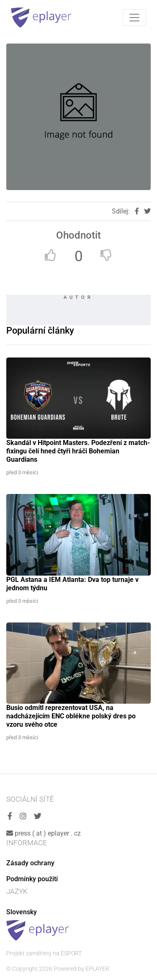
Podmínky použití (32, 879)
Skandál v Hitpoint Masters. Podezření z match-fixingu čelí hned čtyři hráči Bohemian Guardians (78, 451)
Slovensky (22, 912)
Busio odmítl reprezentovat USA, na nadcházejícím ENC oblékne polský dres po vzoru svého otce (71, 716)
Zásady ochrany (30, 863)
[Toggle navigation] (134, 18)
